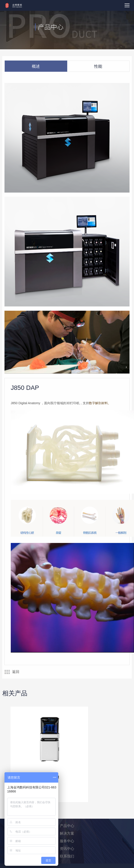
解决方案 (67, 833)
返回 (12, 672)
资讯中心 (67, 849)
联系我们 (67, 856)
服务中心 (67, 841)
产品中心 (67, 826)
